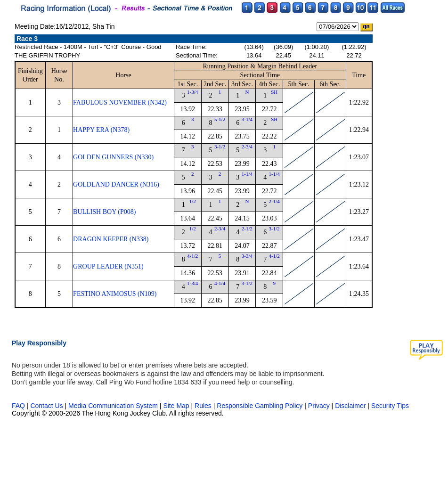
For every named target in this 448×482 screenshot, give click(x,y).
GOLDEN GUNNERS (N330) (113, 157)
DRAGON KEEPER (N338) (111, 239)
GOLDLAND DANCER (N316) (116, 184)
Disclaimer (350, 406)
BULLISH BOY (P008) (104, 212)
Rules (204, 406)
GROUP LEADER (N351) (108, 266)
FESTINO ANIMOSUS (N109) (115, 294)
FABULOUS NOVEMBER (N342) (120, 102)
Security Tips (390, 406)
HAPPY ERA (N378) (101, 130)
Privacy (319, 406)
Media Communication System (113, 406)
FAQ (18, 406)
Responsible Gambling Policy (260, 406)
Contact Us (46, 406)
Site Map (176, 406)
